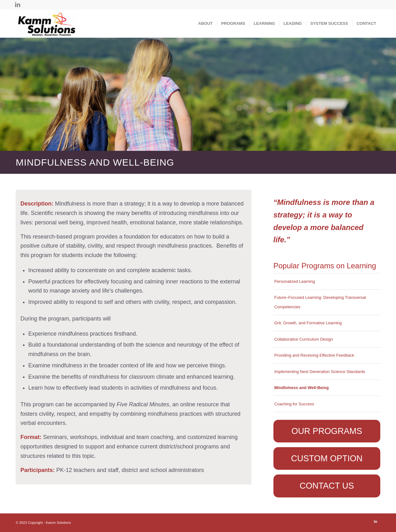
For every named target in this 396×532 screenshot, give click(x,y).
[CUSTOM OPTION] (327, 458)
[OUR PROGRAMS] (327, 431)
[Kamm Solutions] (47, 24)
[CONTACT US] (327, 486)
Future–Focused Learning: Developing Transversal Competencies (320, 302)
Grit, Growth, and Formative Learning (308, 323)
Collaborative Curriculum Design (304, 339)
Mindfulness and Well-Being (302, 388)
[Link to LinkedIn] (18, 5)
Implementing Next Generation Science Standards (320, 372)
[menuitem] (205, 24)
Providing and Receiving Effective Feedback (314, 355)
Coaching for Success (294, 404)
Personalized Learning (295, 281)
